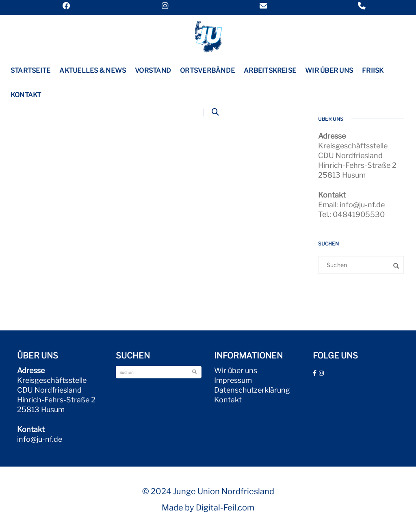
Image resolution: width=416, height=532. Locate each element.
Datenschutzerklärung (252, 390)
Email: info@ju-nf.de (351, 205)
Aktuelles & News (93, 71)
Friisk (373, 71)
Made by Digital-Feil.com (208, 508)
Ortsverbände (207, 71)
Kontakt (26, 95)
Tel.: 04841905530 (351, 214)
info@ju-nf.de (40, 439)
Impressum (233, 380)
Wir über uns (329, 71)
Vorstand (153, 71)
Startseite (30, 71)
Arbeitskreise (270, 71)
